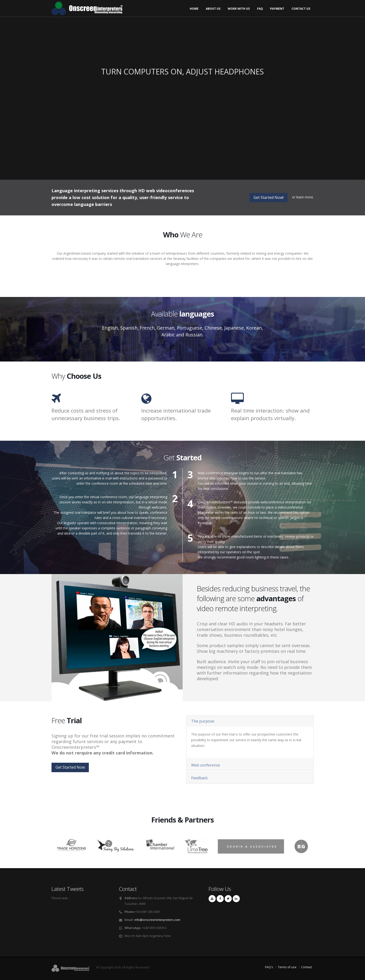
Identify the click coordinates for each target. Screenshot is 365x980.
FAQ (260, 9)
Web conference (206, 765)
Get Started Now (70, 767)
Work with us (239, 9)
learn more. (305, 197)
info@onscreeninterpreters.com (157, 920)
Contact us (301, 9)
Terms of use (287, 967)
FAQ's (269, 967)
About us (213, 9)
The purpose (203, 721)
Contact (307, 967)
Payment (277, 9)
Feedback (199, 778)
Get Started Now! (268, 197)
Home (194, 9)
